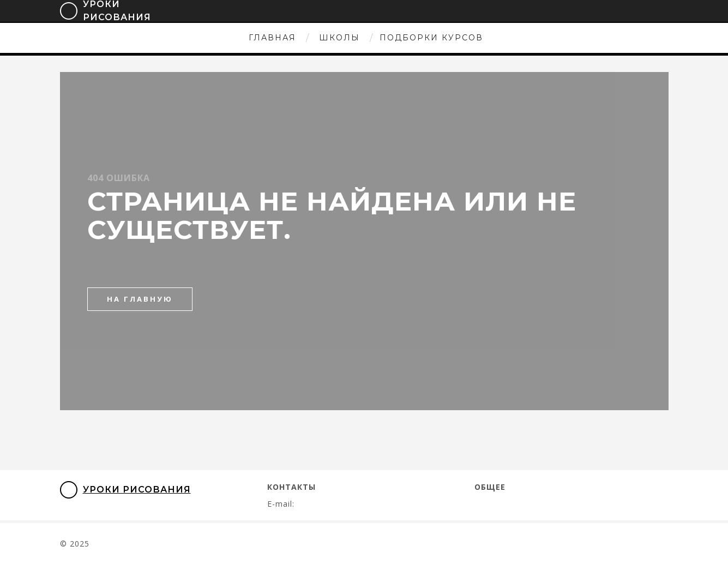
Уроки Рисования (125, 490)
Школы (339, 38)
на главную (140, 299)
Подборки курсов (431, 38)
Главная (272, 38)
